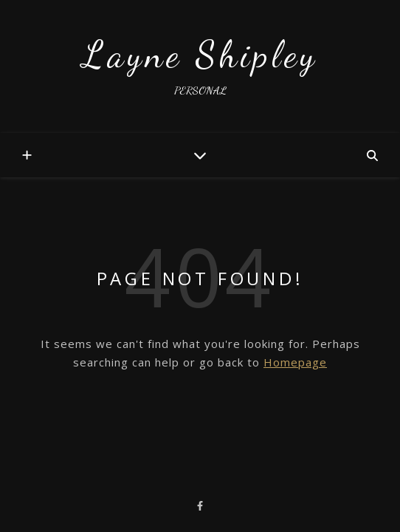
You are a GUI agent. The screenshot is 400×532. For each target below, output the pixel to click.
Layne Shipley (200, 55)
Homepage (295, 362)
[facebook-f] (200, 505)
